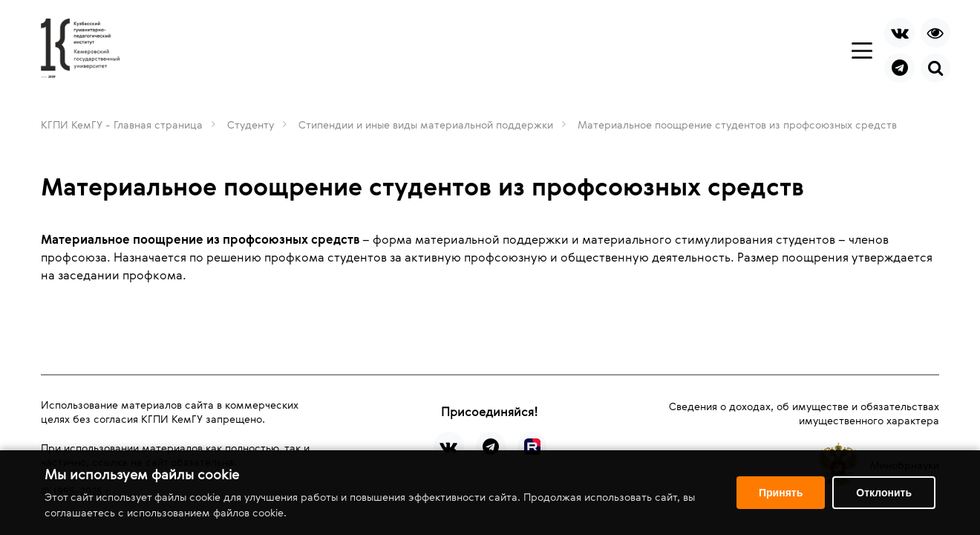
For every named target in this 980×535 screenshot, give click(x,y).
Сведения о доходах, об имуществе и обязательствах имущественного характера (804, 413)
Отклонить (884, 493)
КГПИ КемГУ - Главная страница (122, 124)
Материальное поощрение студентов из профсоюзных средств (737, 124)
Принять (781, 493)
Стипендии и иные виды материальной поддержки (426, 124)
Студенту (251, 124)
